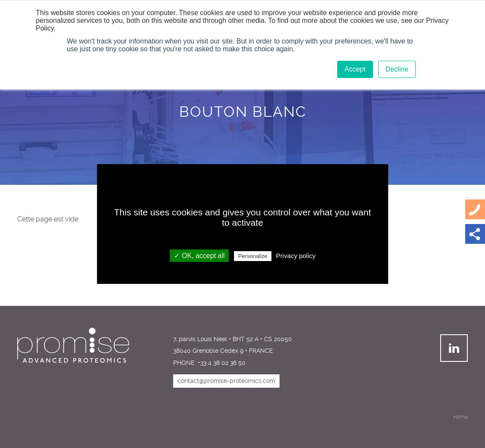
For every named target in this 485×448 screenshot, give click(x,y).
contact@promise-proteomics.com (226, 381)
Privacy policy (296, 256)
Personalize (253, 256)
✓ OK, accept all (199, 256)
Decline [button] (397, 69)
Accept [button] (355, 69)
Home (460, 417)
